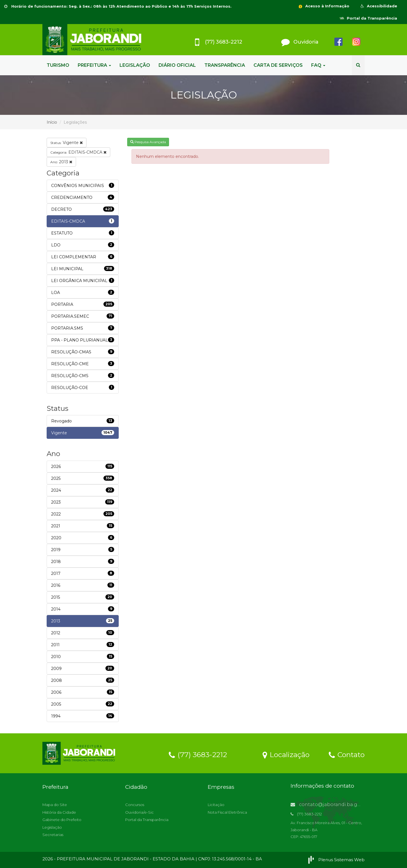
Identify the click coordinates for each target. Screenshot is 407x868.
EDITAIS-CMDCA (78, 152)
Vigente (67, 143)
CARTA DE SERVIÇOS (278, 65)
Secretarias (53, 835)
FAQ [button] (318, 65)
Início (52, 122)
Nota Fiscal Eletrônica (227, 812)
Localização (286, 754)
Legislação (52, 827)
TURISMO (58, 65)
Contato (347, 754)
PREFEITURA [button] (94, 65)
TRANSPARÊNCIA (225, 65)
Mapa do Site (55, 805)
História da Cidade (59, 812)
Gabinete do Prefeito (62, 820)
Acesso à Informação (324, 6)
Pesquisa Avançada (148, 142)
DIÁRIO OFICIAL (177, 65)
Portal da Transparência (368, 18)
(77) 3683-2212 (198, 754)
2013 (61, 162)
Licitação (216, 805)
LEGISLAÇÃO (135, 65)
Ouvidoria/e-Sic (139, 812)
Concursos (135, 805)
